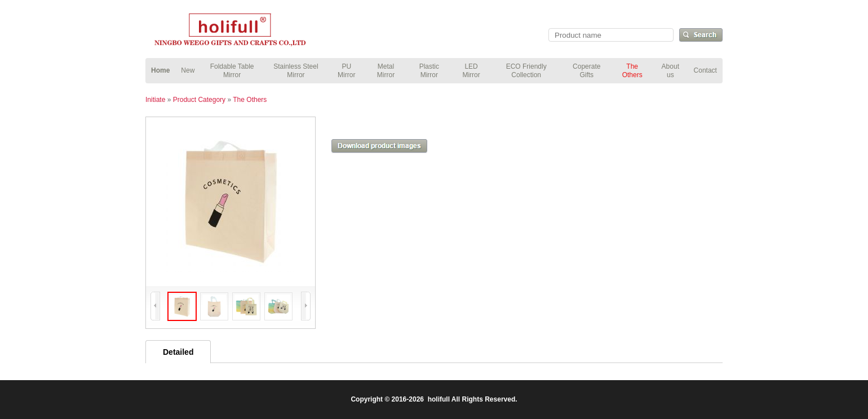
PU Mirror (346, 70)
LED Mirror (471, 70)
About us (670, 70)
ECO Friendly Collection (526, 70)
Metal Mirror (386, 70)
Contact (705, 70)
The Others (632, 70)
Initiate (155, 100)
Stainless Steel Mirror (296, 70)
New (188, 70)
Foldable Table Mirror (232, 70)
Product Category (199, 100)
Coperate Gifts (586, 70)
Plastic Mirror (429, 70)
